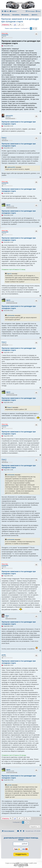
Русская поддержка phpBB (21, 864)
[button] (36, 28)
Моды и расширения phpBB (21, 866)
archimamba (5, 35)
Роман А (4, 138)
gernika (4, 655)
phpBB (17, 863)
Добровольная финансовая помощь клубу (21, 839)
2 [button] (33, 28)
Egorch (8, 205)
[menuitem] (6, 11)
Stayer (7, 616)
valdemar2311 (9, 116)
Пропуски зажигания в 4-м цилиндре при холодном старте (20, 20)
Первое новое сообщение (12, 28)
